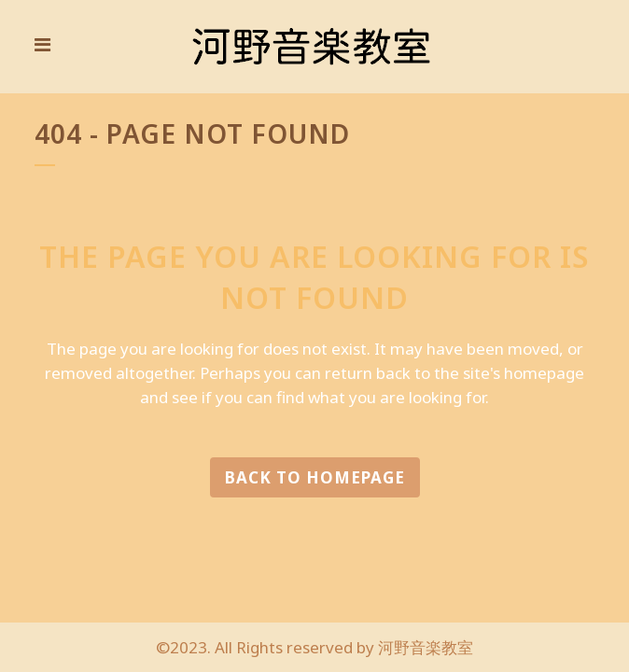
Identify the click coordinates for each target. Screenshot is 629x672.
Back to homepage (315, 477)
